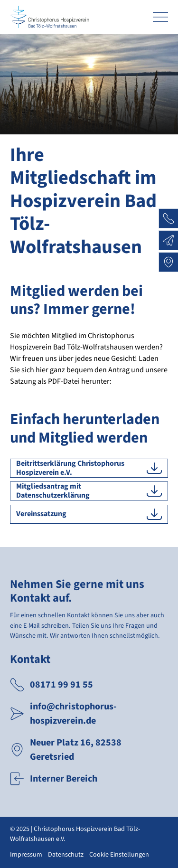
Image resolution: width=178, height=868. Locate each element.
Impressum (26, 855)
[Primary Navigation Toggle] (160, 17)
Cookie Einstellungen (119, 855)
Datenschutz (66, 855)
